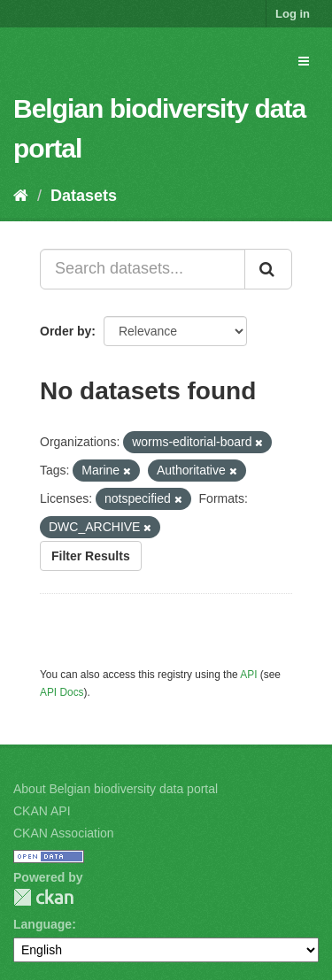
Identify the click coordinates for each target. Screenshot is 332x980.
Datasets (84, 196)
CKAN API (42, 811)
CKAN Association (64, 833)
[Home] (21, 196)
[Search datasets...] (143, 269)
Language (42, 924)
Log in (293, 14)
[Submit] (268, 269)
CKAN (43, 897)
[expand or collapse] (304, 61)
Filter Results (91, 556)
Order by (66, 331)
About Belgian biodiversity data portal (116, 789)
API (248, 675)
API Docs (62, 692)
